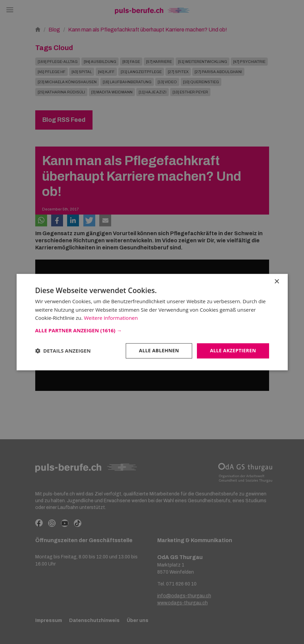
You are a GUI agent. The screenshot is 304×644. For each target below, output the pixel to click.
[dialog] (152, 322)
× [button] (277, 282)
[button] (152, 330)
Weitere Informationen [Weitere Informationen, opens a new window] (111, 318)
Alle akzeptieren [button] (233, 350)
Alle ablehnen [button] (159, 350)
